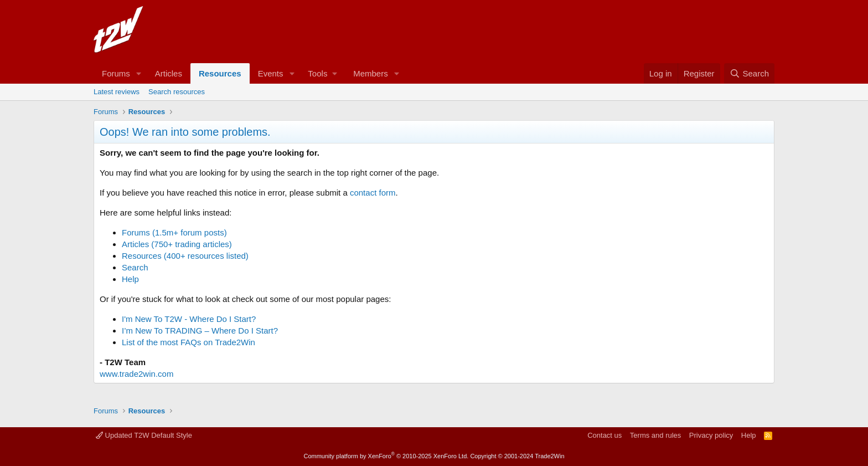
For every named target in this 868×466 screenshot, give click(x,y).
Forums (116, 73)
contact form (373, 193)
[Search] (749, 73)
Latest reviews (117, 92)
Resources (220, 73)
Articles (169, 73)
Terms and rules (655, 435)
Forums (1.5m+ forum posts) (174, 232)
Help (130, 279)
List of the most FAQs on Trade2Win (188, 342)
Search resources (177, 92)
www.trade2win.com (136, 374)
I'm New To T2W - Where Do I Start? (189, 319)
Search (135, 267)
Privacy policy (711, 435)
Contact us (604, 435)
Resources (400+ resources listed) (185, 256)
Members (371, 73)
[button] (139, 73)
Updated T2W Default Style (144, 435)
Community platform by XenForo (386, 456)
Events (271, 73)
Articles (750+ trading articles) (177, 244)
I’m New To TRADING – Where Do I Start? (200, 331)
